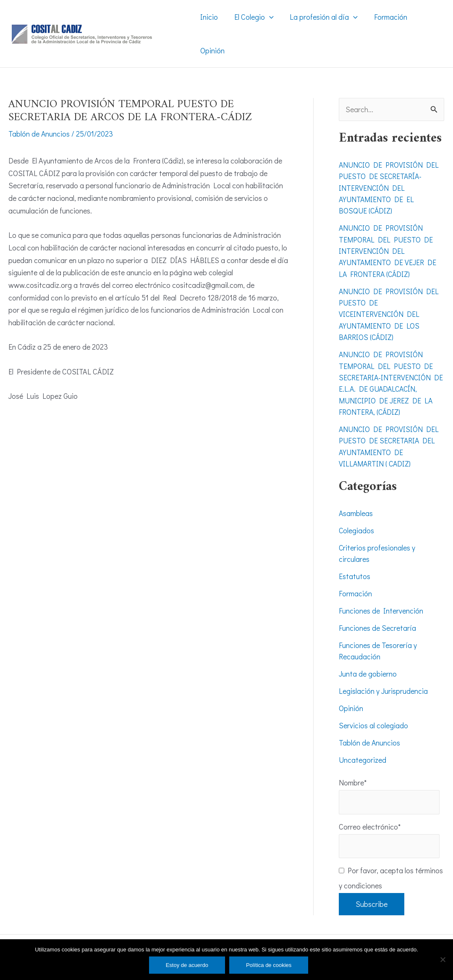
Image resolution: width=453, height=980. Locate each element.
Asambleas (356, 509)
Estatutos (355, 572)
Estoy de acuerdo (187, 965)
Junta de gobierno (368, 668)
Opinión (351, 702)
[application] (268, 17)
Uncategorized (363, 753)
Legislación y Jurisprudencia (383, 685)
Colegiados (357, 527)
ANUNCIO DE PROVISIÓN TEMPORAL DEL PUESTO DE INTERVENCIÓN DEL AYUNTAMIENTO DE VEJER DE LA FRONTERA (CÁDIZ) (388, 250)
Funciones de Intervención (381, 606)
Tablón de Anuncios (39, 134)
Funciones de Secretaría (377, 623)
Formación (355, 589)
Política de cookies (269, 965)
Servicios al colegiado (373, 719)
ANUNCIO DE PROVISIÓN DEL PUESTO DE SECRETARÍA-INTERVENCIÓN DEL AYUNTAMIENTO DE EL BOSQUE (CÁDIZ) (389, 187)
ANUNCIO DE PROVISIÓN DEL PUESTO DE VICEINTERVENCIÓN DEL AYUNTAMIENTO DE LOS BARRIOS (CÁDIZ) (389, 312)
